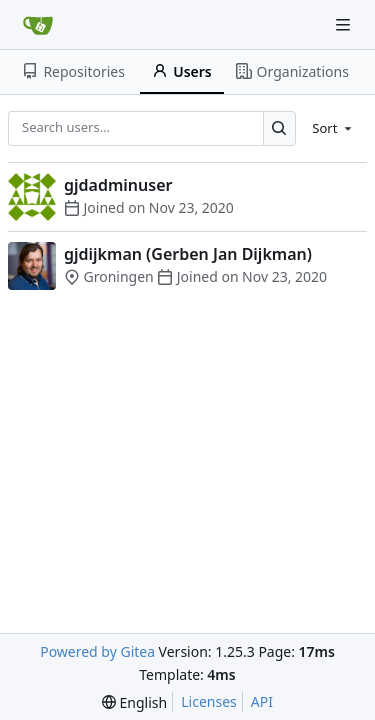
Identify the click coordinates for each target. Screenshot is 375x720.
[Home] (38, 25)
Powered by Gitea (97, 651)
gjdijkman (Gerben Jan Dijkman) (188, 254)
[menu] (333, 128)
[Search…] (279, 128)
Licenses (209, 701)
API (262, 701)
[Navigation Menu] (345, 24)
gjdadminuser (118, 185)
